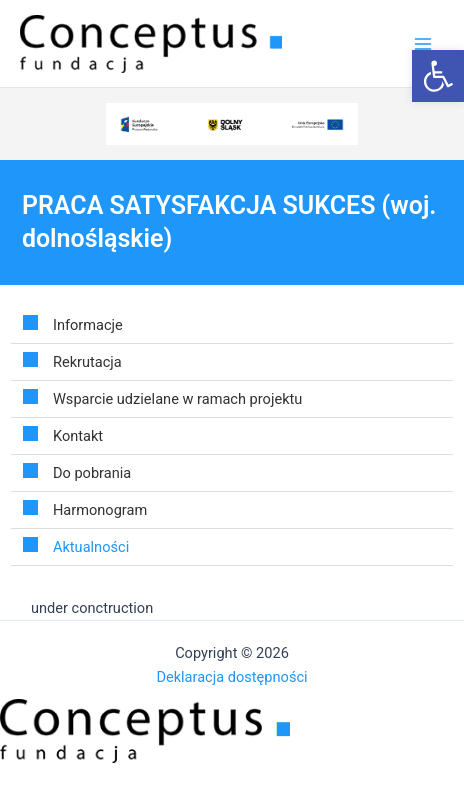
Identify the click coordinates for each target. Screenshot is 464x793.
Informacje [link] (88, 325)
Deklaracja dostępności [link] (231, 677)
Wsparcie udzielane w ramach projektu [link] (177, 399)
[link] (438, 76)
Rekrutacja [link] (87, 362)
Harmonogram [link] (100, 510)
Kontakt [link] (78, 436)
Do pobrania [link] (92, 473)
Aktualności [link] (91, 547)
